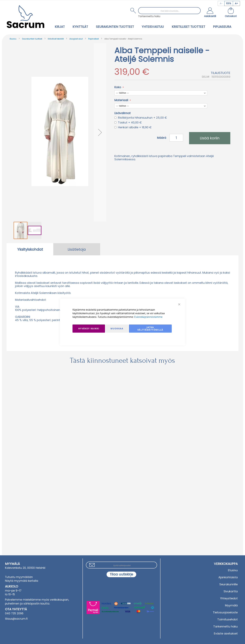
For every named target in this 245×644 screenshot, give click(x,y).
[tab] (30, 249)
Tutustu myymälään (19, 577)
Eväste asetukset (226, 633)
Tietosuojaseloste (225, 612)
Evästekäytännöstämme (148, 317)
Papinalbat (94, 39)
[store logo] (25, 17)
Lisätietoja (77, 249)
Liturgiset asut (76, 39)
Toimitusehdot (227, 619)
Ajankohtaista (228, 577)
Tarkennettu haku (149, 16)
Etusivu (13, 39)
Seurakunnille (229, 584)
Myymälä (231, 605)
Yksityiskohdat (30, 249)
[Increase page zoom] (236, 3)
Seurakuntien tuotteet (32, 39)
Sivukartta (231, 591)
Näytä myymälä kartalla (22, 581)
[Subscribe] (121, 574)
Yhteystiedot (229, 598)
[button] (210, 13)
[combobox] (169, 11)
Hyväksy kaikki (89, 328)
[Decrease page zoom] (221, 3)
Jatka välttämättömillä (150, 328)
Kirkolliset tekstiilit (56, 39)
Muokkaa (117, 328)
